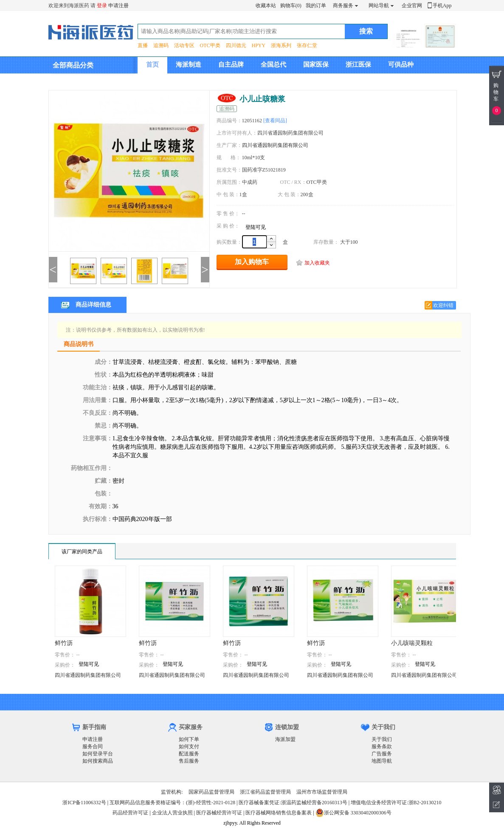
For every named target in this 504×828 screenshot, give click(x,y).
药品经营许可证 (130, 813)
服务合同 (93, 746)
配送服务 (189, 754)
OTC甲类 (210, 45)
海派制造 (189, 65)
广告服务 (382, 754)
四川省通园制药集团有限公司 (275, 145)
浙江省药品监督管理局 (265, 792)
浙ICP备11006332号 (85, 803)
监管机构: (172, 792)
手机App (442, 6)
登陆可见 (256, 227)
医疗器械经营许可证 (219, 813)
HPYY (259, 45)
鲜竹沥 (64, 643)
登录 (102, 6)
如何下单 (189, 739)
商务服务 (343, 6)
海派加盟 (285, 739)
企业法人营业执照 (172, 813)
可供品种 (401, 65)
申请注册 (118, 6)
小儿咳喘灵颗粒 (412, 643)
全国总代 (273, 65)
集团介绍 (159, 81)
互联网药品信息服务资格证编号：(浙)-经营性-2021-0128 (172, 803)
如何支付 (189, 746)
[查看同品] (275, 121)
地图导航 (382, 761)
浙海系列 (281, 45)
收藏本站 (266, 6)
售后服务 (189, 761)
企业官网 (412, 6)
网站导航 (379, 6)
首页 (152, 65)
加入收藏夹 (317, 263)
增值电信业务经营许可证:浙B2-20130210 (396, 803)
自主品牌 (231, 65)
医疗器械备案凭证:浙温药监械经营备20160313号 (293, 803)
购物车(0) (291, 6)
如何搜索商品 (98, 761)
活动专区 (184, 45)
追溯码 (161, 45)
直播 (143, 45)
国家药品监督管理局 (211, 792)
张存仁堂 (307, 45)
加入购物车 (252, 262)
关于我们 (382, 739)
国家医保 (316, 65)
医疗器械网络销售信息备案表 (279, 813)
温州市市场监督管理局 (322, 792)
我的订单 (316, 6)
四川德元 (236, 45)
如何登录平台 (98, 754)
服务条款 (382, 746)
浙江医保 (358, 65)
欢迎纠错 (443, 305)
